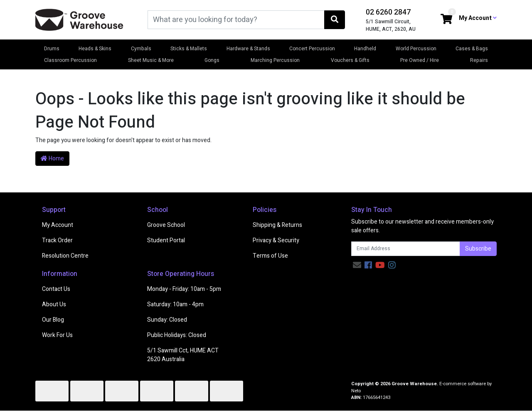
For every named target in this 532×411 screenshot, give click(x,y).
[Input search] (236, 20)
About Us (54, 304)
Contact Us (56, 289)
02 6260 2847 (388, 12)
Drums (52, 49)
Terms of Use (270, 256)
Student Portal (166, 240)
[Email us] (357, 265)
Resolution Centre (65, 256)
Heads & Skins (95, 49)
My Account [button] (478, 18)
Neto (356, 391)
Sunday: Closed (167, 320)
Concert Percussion (312, 49)
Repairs (479, 60)
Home (52, 159)
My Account (58, 225)
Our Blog (53, 320)
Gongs (212, 60)
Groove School (166, 225)
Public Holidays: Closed (177, 335)
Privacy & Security (276, 240)
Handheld (365, 49)
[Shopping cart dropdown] (446, 20)
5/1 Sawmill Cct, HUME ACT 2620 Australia (183, 355)
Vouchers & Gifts (350, 60)
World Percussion (416, 49)
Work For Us (57, 335)
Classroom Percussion (70, 60)
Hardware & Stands (248, 49)
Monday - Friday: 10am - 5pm (184, 289)
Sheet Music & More (151, 60)
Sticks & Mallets (189, 49)
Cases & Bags (472, 49)
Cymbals (141, 49)
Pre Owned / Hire (420, 60)
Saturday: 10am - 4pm (175, 304)
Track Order (57, 240)
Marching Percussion (275, 60)
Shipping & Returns (277, 225)
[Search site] (335, 20)
